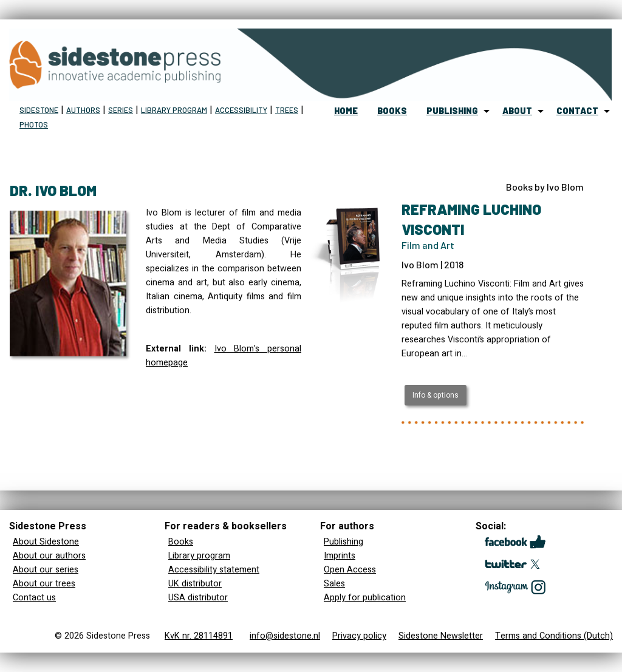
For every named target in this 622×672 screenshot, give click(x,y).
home (346, 111)
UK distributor (195, 584)
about (517, 111)
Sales (334, 584)
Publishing (343, 542)
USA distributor (198, 598)
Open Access (350, 570)
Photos (34, 124)
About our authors (49, 556)
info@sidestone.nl (285, 636)
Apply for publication (365, 598)
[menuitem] (346, 111)
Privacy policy (359, 636)
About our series (46, 570)
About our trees (44, 584)
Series (121, 110)
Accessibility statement (214, 570)
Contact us (34, 598)
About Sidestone (46, 542)
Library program (174, 110)
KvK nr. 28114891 (199, 636)
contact (577, 111)
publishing (452, 111)
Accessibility (241, 110)
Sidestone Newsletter (441, 636)
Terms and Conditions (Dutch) (554, 636)
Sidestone (39, 110)
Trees (287, 110)
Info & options (436, 395)
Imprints (340, 556)
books (392, 111)
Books (181, 542)
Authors (83, 110)
